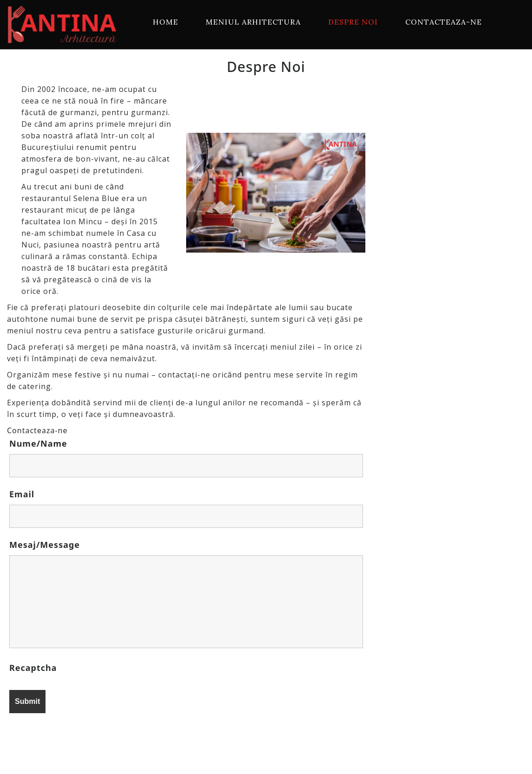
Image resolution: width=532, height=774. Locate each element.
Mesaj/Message (45, 545)
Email (22, 494)
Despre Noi (353, 22)
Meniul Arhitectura (253, 22)
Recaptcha (33, 668)
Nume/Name (38, 443)
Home (165, 22)
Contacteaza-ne (444, 22)
